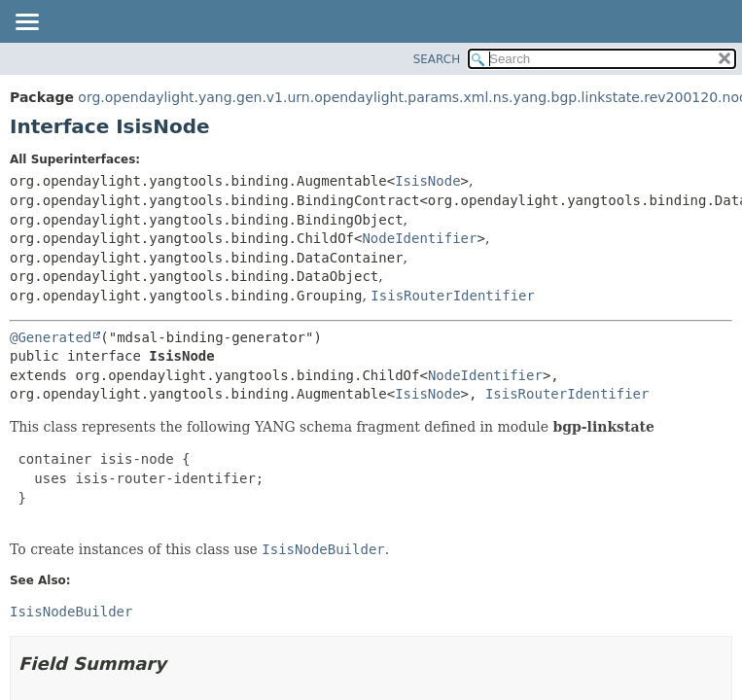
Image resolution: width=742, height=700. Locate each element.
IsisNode (427, 181)
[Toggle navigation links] (26, 23)
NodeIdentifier (419, 238)
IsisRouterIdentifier (453, 296)
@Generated (51, 337)
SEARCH (437, 59)
